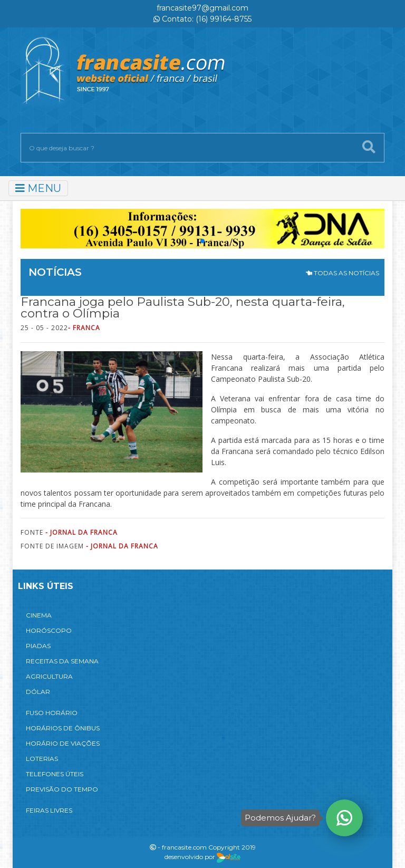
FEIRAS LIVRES (49, 810)
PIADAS (38, 646)
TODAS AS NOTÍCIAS (343, 273)
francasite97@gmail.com (202, 8)
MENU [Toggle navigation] (38, 188)
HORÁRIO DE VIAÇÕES (63, 743)
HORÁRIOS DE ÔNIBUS (63, 728)
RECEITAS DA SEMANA (62, 661)
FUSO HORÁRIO (52, 713)
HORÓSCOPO (49, 630)
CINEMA (39, 615)
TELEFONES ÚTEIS (55, 774)
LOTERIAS (42, 759)
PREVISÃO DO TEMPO (62, 789)
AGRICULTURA (49, 676)
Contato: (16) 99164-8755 (202, 19)
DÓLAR (38, 692)
